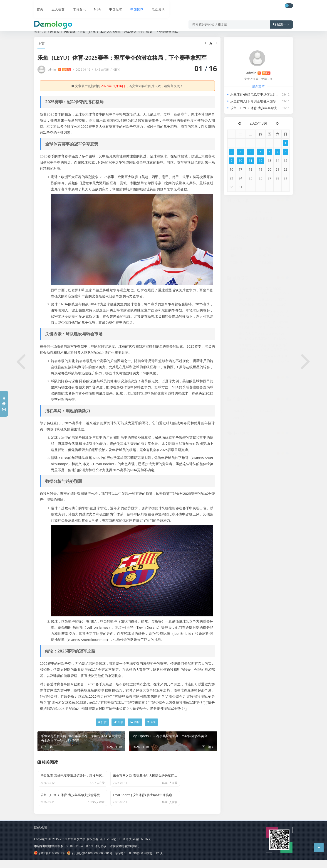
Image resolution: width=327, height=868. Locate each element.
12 (260, 161)
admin (59, 70)
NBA (95, 6)
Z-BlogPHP (114, 848)
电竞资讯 (155, 6)
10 (240, 161)
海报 (135, 722)
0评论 (115, 70)
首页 (38, 6)
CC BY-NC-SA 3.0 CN (79, 854)
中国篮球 (134, 6)
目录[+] (4, 404)
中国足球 (112, 6)
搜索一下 (281, 19)
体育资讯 (77, 6)
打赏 (102, 722)
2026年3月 (258, 123)
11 (250, 161)
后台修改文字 (77, 848)
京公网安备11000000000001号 (90, 861)
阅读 (118, 722)
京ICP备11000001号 (50, 861)
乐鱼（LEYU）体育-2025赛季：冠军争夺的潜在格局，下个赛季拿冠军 (129, 32)
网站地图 (40, 836)
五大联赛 (55, 6)
